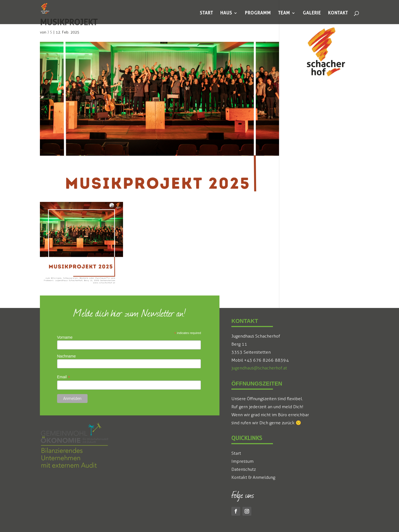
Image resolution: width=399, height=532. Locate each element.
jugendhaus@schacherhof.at (259, 368)
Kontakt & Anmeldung (253, 477)
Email (64, 377)
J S (50, 32)
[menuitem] (206, 13)
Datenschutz (244, 469)
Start (236, 453)
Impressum (242, 461)
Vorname (65, 337)
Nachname (66, 356)
